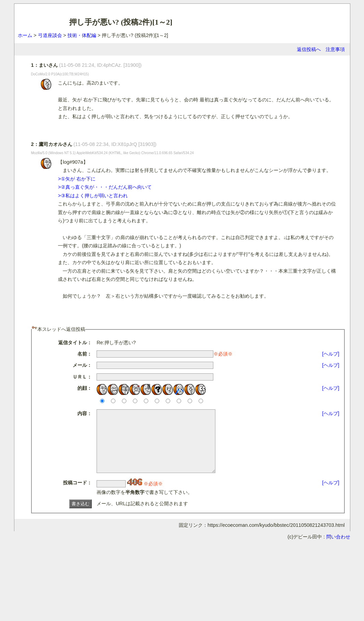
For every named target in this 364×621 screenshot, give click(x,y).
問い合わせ (338, 549)
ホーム (25, 35)
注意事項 (335, 49)
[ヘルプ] (331, 354)
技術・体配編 (82, 35)
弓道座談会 (50, 35)
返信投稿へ (309, 49)
